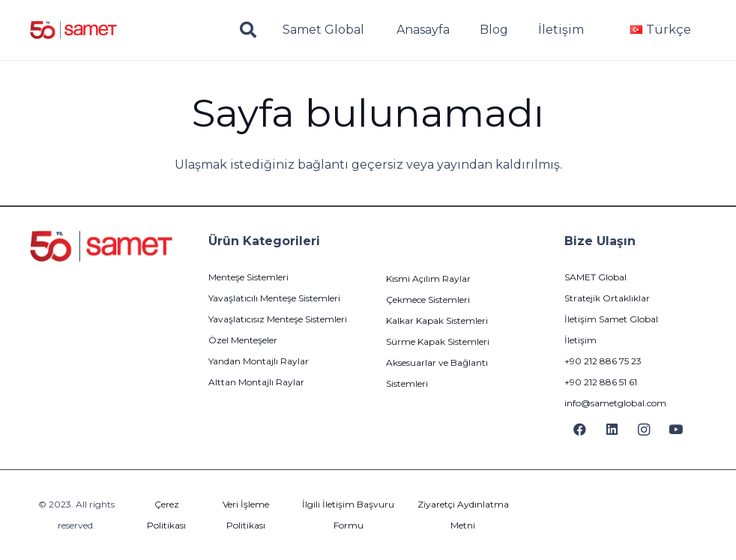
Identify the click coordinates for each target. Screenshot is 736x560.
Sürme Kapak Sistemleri (438, 341)
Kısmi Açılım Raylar (428, 279)
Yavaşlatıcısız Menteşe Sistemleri (278, 319)
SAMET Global (595, 277)
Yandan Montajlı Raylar (259, 361)
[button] (248, 30)
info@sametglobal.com (615, 403)
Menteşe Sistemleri (248, 277)
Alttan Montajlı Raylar (256, 382)
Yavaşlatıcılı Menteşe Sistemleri (274, 298)
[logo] (73, 30)
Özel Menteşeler (243, 340)
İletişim (580, 340)
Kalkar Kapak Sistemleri (437, 320)
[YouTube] (676, 430)
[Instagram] (644, 430)
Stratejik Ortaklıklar (607, 298)
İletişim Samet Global (611, 319)
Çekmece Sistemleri (428, 299)
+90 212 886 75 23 (603, 361)
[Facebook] (580, 430)
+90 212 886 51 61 (601, 382)
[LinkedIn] (612, 430)
